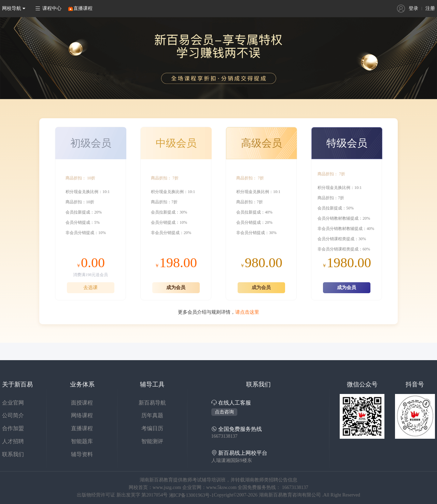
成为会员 (176, 288)
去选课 (90, 288)
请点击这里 (247, 312)
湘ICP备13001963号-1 (191, 495)
